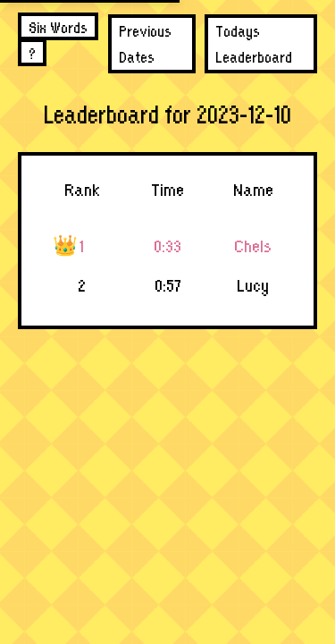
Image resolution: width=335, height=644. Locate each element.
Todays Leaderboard (254, 43)
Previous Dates (145, 43)
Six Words (58, 26)
